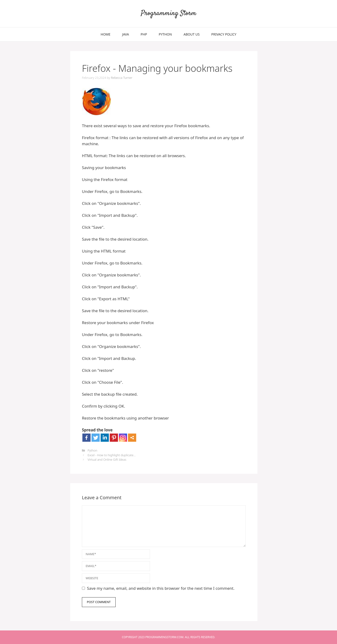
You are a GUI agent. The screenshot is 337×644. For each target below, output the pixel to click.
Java (126, 34)
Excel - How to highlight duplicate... (112, 455)
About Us (192, 34)
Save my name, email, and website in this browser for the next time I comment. (161, 588)
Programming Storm (169, 13)
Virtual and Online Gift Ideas (107, 459)
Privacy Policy (224, 34)
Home (106, 34)
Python (165, 34)
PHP (144, 34)
